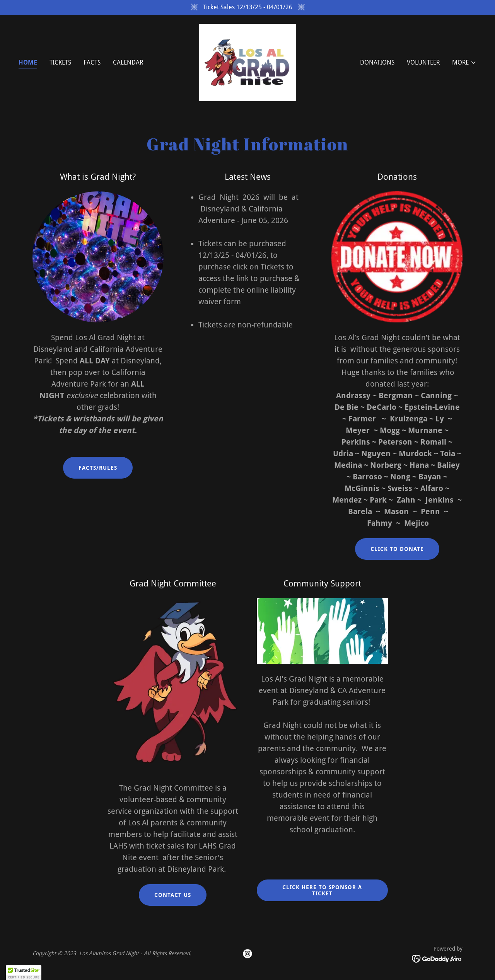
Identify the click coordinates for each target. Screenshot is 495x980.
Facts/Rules (98, 468)
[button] (464, 63)
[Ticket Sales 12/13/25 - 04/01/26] (247, 7)
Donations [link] (377, 62)
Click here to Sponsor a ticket (322, 890)
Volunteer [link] (423, 62)
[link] (247, 62)
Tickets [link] (60, 62)
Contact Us (173, 895)
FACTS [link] (92, 62)
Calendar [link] (128, 62)
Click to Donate (397, 549)
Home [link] (28, 62)
